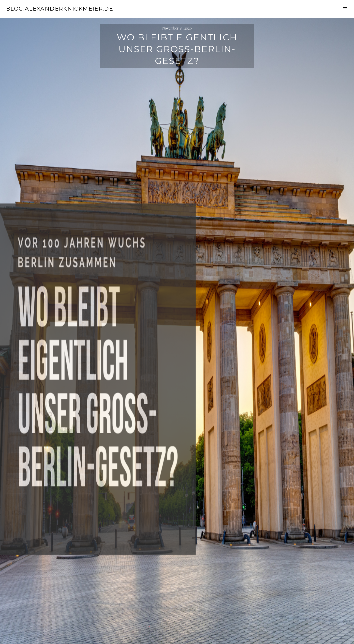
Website (107, 570)
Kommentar (113, 466)
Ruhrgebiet (135, 388)
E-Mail (108, 549)
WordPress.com (88, 638)
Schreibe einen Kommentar (123, 394)
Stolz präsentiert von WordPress (28, 638)
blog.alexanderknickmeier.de (59, 9)
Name (107, 528)
